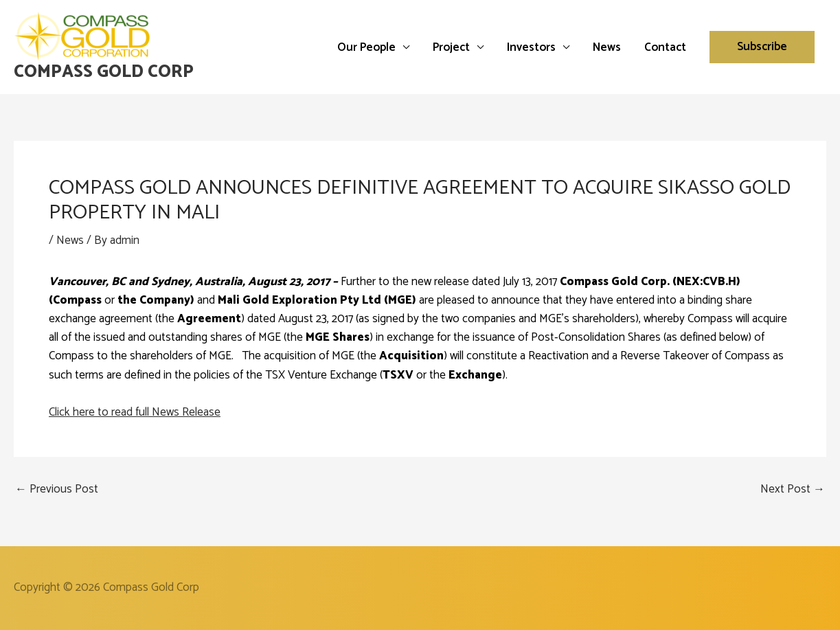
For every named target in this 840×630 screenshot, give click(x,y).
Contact (665, 47)
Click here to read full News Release (135, 412)
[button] (762, 47)
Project (451, 47)
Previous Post (57, 490)
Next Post (793, 490)
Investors (531, 47)
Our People (366, 47)
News (607, 47)
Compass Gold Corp (104, 72)
